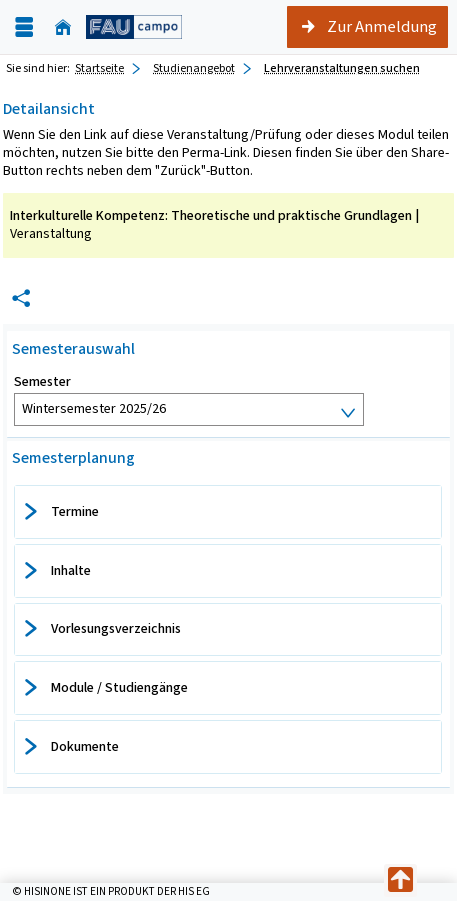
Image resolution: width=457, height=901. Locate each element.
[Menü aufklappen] (24, 27)
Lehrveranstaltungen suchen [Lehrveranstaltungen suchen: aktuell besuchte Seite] (342, 68)
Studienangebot (194, 68)
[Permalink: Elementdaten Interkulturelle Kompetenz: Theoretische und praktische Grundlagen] (21, 298)
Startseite (99, 68)
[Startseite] (63, 27)
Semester (42, 382)
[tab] (228, 512)
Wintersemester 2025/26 (94, 408)
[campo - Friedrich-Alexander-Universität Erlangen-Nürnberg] (134, 26)
